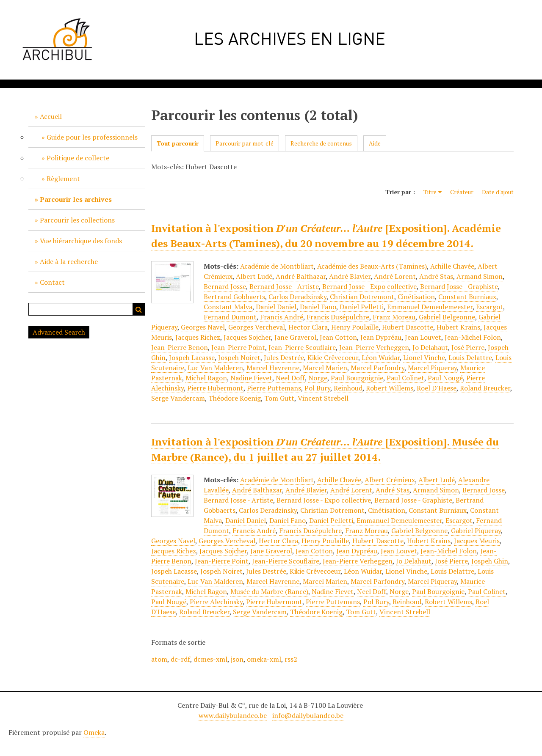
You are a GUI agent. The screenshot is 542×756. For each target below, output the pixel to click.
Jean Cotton (338, 337)
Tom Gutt (279, 398)
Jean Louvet (423, 337)
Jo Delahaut (430, 347)
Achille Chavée (452, 266)
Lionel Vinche (424, 357)
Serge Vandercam (178, 398)
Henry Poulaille (355, 327)
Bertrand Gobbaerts (234, 297)
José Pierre (468, 347)
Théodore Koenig (235, 398)
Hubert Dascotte (408, 327)
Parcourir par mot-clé (245, 143)
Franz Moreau (394, 317)
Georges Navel (203, 327)
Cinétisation (416, 297)
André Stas (436, 276)
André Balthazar (301, 276)
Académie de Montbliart (277, 266)
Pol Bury (317, 388)
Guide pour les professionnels (92, 137)
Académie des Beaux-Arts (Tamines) (372, 266)
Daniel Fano (318, 307)
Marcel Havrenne (273, 368)
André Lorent (395, 276)
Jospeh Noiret (239, 357)
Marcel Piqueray (432, 368)
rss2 (291, 659)
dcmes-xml (210, 659)
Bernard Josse (225, 286)
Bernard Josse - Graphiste (459, 286)
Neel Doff (290, 378)
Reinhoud (348, 388)
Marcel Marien (325, 368)
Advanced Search (59, 332)
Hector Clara (308, 327)
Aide (375, 143)
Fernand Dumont (230, 317)
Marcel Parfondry (377, 368)
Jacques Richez (198, 337)
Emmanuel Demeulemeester (430, 307)
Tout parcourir (178, 143)
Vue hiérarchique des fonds (81, 241)
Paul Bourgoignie (357, 378)
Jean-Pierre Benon (180, 347)
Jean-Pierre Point (238, 347)
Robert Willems (390, 388)
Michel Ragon (206, 378)
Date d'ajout (498, 192)
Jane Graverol (295, 337)
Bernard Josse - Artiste (284, 286)
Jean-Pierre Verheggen (374, 347)
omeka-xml (264, 659)
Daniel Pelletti (362, 307)
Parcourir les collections (77, 220)
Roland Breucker (485, 388)
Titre (430, 192)
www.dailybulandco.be (233, 715)
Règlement (63, 179)
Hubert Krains (458, 327)
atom (159, 659)
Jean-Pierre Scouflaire (302, 347)
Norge (318, 378)
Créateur (462, 192)
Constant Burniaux (467, 297)
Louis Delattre (470, 357)
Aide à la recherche (69, 261)
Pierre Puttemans (274, 388)
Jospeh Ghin (490, 561)
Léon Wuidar (381, 357)
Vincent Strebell (323, 398)
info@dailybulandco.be (308, 715)
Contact (52, 282)
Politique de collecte (78, 158)
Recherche (139, 309)
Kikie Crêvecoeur (333, 357)
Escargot (489, 307)
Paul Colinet (405, 378)
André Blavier (350, 276)
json (237, 659)
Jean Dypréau (381, 337)
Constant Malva (228, 307)
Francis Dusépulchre (338, 317)
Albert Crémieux (390, 480)
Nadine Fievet (251, 378)
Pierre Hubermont (215, 388)
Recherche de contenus (321, 143)
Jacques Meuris (477, 541)
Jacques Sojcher (247, 337)
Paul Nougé (445, 378)
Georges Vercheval (257, 327)
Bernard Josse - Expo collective (369, 286)
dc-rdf (180, 659)
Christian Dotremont (362, 297)
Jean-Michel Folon (473, 337)
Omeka (94, 732)
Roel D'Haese (437, 388)
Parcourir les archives (76, 199)
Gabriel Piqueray (476, 531)
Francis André (282, 317)
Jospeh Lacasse (192, 357)
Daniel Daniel (276, 307)
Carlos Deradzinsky (297, 297)
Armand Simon (480, 276)
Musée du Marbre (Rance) (269, 591)
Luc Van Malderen (215, 368)
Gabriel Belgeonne (447, 317)
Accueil (51, 116)
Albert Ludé (254, 276)
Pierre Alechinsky (216, 602)
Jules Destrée (284, 357)
